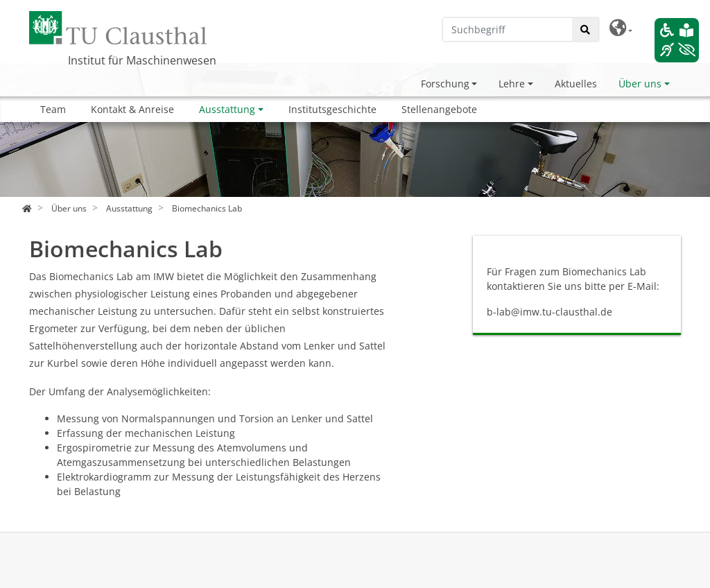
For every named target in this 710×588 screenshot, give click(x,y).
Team (53, 109)
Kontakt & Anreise (132, 109)
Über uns (640, 84)
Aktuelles (576, 84)
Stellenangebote (439, 109)
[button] (621, 28)
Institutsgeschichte (332, 109)
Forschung (445, 84)
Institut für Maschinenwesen (142, 60)
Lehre (512, 84)
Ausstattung (227, 109)
